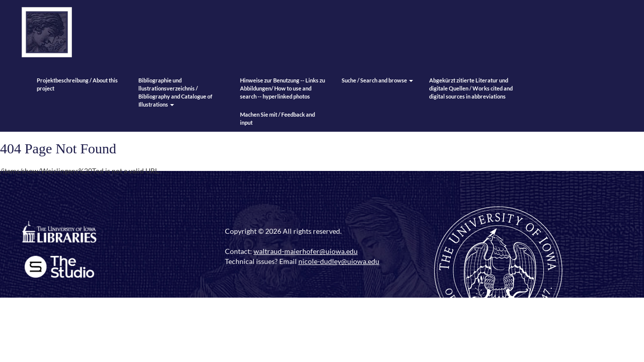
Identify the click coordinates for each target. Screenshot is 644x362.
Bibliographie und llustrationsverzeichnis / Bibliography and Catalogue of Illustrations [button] (175, 92)
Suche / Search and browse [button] (377, 80)
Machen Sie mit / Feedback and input (277, 118)
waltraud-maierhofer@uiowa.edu (306, 251)
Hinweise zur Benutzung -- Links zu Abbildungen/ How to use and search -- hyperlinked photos (283, 88)
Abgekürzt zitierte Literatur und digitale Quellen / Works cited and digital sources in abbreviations (471, 88)
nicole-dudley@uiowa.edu (339, 261)
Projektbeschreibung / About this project (77, 84)
